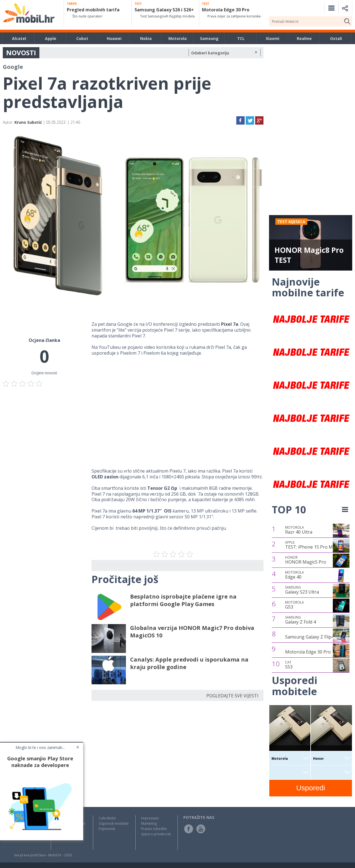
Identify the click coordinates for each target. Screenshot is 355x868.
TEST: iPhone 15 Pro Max (311, 545)
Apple (51, 38)
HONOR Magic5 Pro (306, 560)
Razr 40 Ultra (299, 530)
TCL (241, 38)
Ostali (336, 38)
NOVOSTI (21, 53)
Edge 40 (295, 575)
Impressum (150, 818)
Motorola (177, 38)
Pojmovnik (107, 829)
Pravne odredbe (154, 829)
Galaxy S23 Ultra (302, 590)
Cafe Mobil (107, 818)
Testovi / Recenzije (71, 823)
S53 (289, 665)
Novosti (63, 818)
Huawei (114, 38)
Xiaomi (272, 38)
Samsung (209, 38)
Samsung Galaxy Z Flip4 (310, 637)
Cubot (82, 38)
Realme (304, 38)
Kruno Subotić (28, 122)
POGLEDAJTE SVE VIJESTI (232, 696)
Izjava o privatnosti (156, 834)
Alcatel (19, 38)
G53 (295, 605)
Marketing (149, 823)
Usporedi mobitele (114, 823)
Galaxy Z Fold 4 (301, 620)
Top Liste (64, 829)
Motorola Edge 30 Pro (308, 652)
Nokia (146, 38)
